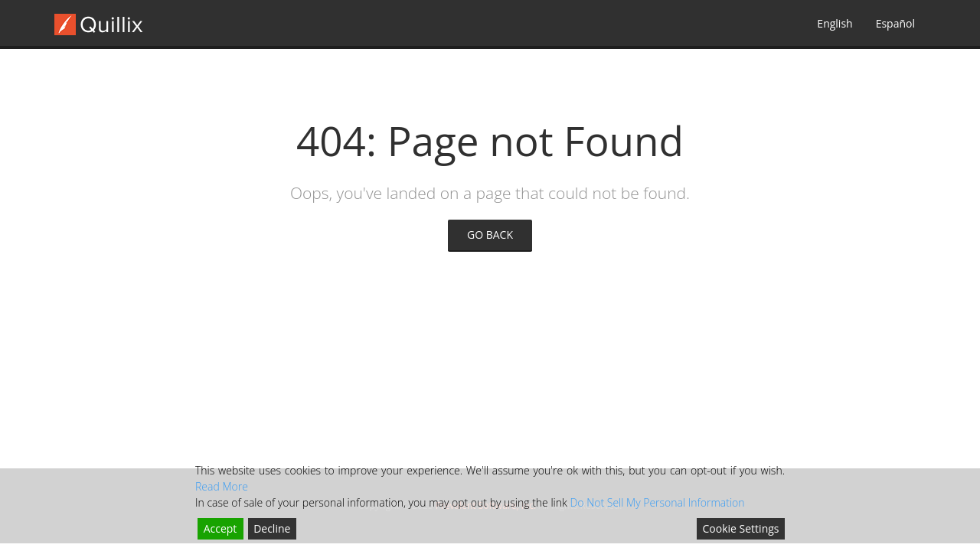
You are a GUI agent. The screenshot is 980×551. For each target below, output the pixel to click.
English (835, 23)
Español (895, 23)
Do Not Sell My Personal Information (657, 502)
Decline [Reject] (272, 528)
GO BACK (490, 235)
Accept (220, 528)
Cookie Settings (741, 528)
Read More (222, 486)
